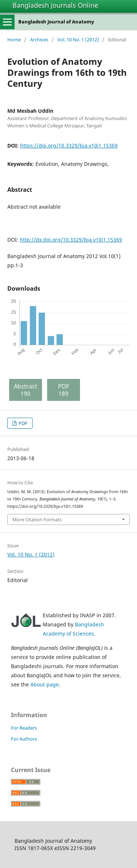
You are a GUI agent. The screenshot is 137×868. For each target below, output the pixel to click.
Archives (39, 40)
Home (14, 40)
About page (45, 684)
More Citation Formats (37, 519)
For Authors (24, 739)
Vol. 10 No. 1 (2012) (78, 40)
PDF (22, 423)
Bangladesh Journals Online (55, 5)
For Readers (24, 728)
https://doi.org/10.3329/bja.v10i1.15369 (69, 146)
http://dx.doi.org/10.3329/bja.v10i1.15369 (71, 240)
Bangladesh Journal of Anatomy (56, 22)
